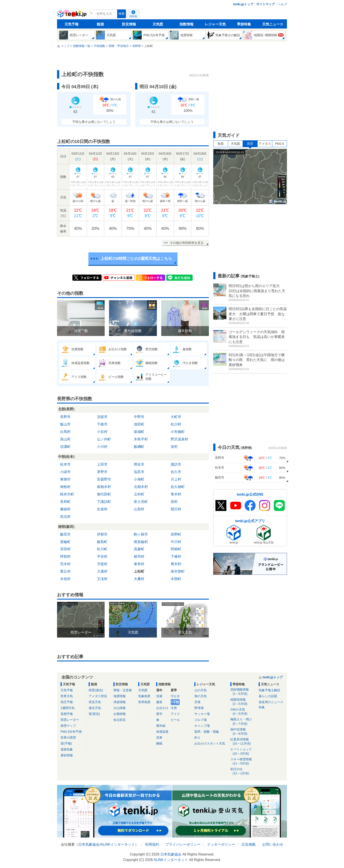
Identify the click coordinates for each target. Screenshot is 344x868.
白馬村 (65, 432)
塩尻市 (139, 472)
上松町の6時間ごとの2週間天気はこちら (136, 259)
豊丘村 (65, 571)
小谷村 (102, 432)
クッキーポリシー (221, 844)
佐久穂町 (178, 487)
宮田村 (65, 549)
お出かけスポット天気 (210, 743)
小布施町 (178, 432)
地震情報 (120, 696)
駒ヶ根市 (141, 534)
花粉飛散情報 (243, 692)
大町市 (176, 417)
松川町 (102, 549)
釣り (197, 738)
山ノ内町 (104, 439)
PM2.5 (279, 144)
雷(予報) (66, 743)
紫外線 (161, 726)
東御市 (65, 479)
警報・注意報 (123, 690)
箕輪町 (65, 542)
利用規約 (152, 844)
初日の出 (243, 771)
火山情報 (120, 708)
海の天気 (201, 696)
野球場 (199, 708)
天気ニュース (273, 24)
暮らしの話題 (268, 696)
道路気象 (67, 749)
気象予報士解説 (269, 690)
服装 (159, 702)
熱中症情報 (243, 732)
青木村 (176, 494)
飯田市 (65, 534)
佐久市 (176, 472)
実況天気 (95, 702)
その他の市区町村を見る (187, 243)
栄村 (174, 447)
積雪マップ (68, 726)
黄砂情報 (67, 755)
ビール (175, 720)
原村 (174, 502)
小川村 (102, 447)
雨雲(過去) (96, 690)
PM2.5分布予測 (71, 732)
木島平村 (141, 439)
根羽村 (139, 556)
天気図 (158, 24)
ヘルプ (282, 4)
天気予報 (72, 24)
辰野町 (176, 534)
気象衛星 (144, 696)
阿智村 (65, 556)
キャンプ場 (202, 726)
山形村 (139, 509)
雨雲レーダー (70, 720)
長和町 (65, 502)
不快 (176, 702)
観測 (100, 24)
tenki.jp (72, 15)
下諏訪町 (104, 502)
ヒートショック (243, 751)
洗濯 (159, 696)
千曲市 (102, 424)
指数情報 (186, 24)
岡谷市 (139, 464)
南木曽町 (178, 571)
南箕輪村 (141, 542)
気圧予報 (67, 702)
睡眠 (159, 743)
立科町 (139, 494)
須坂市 (102, 417)
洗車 (159, 738)
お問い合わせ (273, 844)
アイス (175, 714)
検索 (122, 14)
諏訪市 (176, 464)
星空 (159, 714)
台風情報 (120, 714)
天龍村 (102, 564)
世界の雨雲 (68, 738)
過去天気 (95, 708)
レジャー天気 (215, 24)
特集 (262, 707)
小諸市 (65, 472)
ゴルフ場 (201, 720)
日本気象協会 (89, 844)
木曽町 (176, 579)
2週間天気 (68, 708)
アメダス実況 (98, 696)
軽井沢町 (67, 494)
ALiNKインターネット (118, 844)
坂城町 (139, 432)
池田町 (139, 424)
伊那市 (102, 534)
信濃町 (65, 447)
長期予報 (67, 714)
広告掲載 (249, 844)
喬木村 (176, 564)
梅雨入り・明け (243, 722)
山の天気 (201, 690)
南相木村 (104, 487)
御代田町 (104, 494)
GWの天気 (243, 712)
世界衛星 (144, 702)
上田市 (102, 464)
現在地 (133, 16)
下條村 (176, 556)
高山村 (65, 439)
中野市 (139, 417)
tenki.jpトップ (243, 4)
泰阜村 (139, 564)
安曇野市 (104, 479)
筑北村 (65, 517)
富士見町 (141, 502)
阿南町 (176, 549)
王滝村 (102, 579)
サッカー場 (202, 714)
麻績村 (65, 509)
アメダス (265, 144)
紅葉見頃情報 (243, 742)
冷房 (174, 708)
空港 (197, 702)
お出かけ (162, 708)
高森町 (139, 549)
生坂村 (102, 509)
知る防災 (120, 720)
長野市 (65, 417)
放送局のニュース (271, 702)
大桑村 (139, 579)
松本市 (65, 464)
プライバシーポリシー (183, 844)
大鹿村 (102, 571)
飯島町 (102, 542)
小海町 (139, 479)
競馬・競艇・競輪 (207, 732)
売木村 (65, 564)
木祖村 (65, 579)
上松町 (139, 571)
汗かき (175, 696)
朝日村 (176, 509)
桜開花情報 (243, 702)
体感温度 (162, 732)
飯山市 (65, 424)
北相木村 (141, 487)
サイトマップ (265, 4)
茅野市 (102, 472)
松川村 (176, 424)
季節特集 (244, 24)
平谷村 (102, 556)
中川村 (176, 542)
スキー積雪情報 (243, 762)
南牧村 (65, 487)
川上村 (176, 479)
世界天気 (67, 696)
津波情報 (120, 702)
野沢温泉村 (179, 439)
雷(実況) (94, 714)
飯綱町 (139, 447)
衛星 (221, 144)
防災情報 (129, 24)
